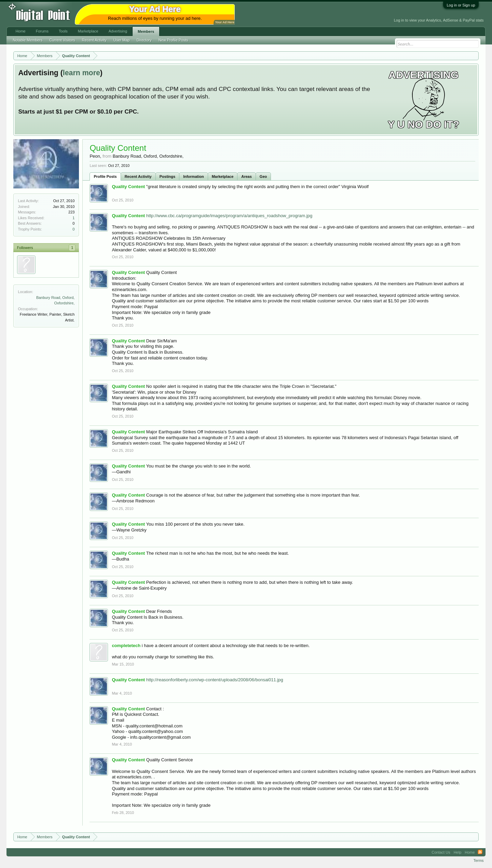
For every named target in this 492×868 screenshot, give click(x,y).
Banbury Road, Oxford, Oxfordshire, (148, 156)
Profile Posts (105, 176)
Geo (263, 176)
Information (194, 176)
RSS (480, 852)
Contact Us (441, 852)
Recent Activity (138, 176)
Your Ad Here (224, 22)
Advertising (118, 31)
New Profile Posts (173, 40)
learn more (81, 73)
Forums (42, 31)
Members (146, 31)
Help (458, 852)
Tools (63, 31)
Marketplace (223, 176)
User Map (122, 40)
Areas (247, 176)
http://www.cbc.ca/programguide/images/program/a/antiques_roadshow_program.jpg (229, 216)
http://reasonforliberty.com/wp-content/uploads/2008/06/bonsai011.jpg (215, 680)
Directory (144, 40)
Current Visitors (62, 40)
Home (20, 31)
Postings (167, 176)
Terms (479, 860)
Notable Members (28, 40)
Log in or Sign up (461, 5)
